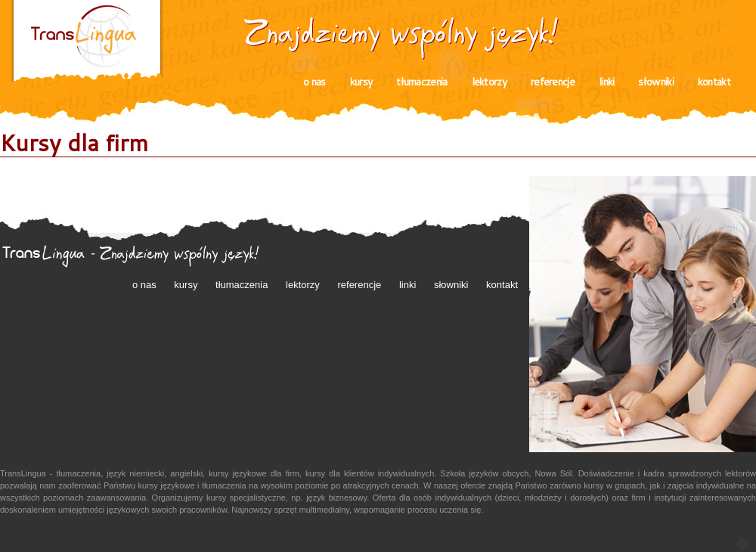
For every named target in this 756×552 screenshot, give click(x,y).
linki (607, 82)
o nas (314, 82)
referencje (553, 82)
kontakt (714, 82)
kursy (361, 82)
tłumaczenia (421, 82)
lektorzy (489, 82)
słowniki (655, 82)
